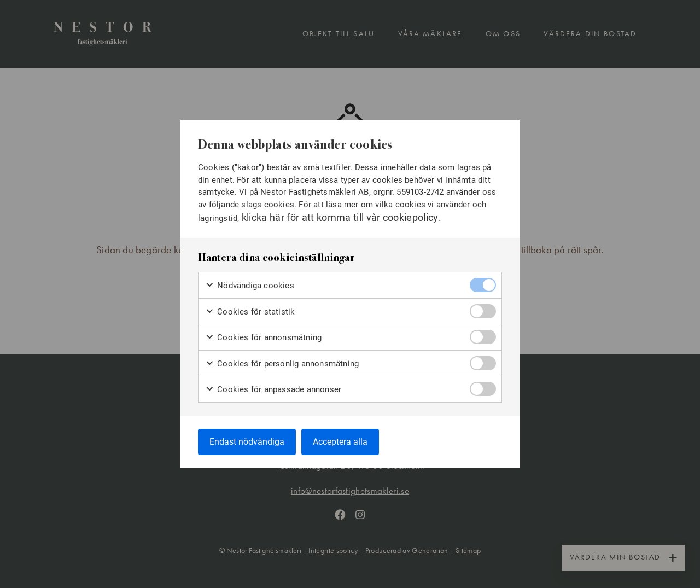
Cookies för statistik (250, 311)
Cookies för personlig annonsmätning (282, 363)
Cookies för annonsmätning (263, 337)
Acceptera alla (340, 441)
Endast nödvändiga (247, 441)
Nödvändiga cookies (250, 285)
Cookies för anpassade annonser (273, 389)
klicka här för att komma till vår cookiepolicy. (342, 217)
